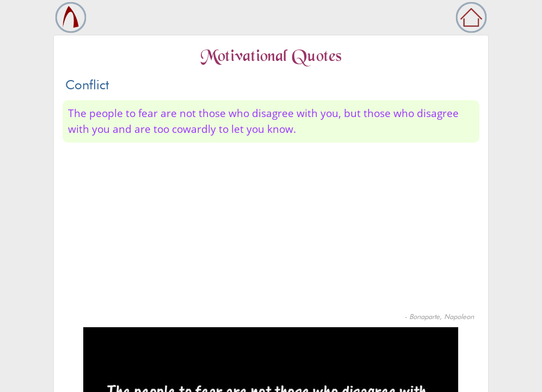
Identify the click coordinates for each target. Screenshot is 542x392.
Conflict (87, 85)
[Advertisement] (271, 230)
